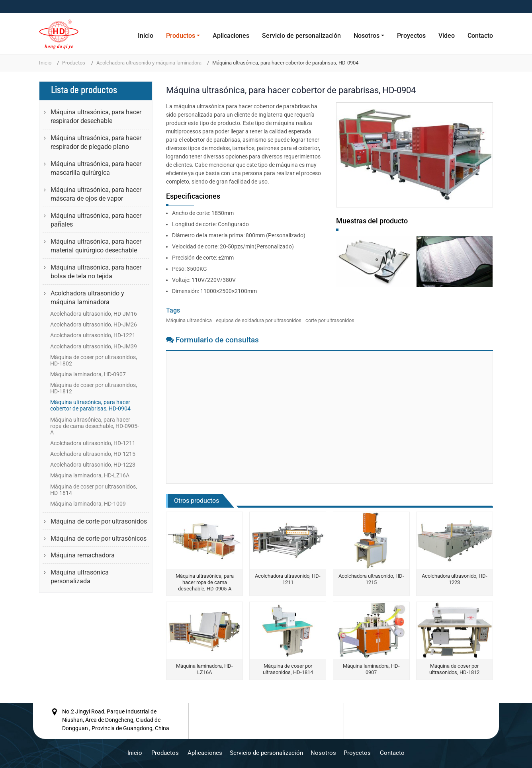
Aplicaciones (231, 36)
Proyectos (411, 36)
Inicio (146, 36)
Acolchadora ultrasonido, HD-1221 (93, 335)
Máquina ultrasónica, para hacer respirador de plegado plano (96, 142)
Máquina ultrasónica (189, 320)
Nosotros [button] (367, 36)
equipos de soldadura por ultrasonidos (259, 320)
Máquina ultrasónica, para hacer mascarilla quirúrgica (96, 168)
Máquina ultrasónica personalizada (80, 577)
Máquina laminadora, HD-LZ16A (204, 669)
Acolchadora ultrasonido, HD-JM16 (94, 314)
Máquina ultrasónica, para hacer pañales (96, 220)
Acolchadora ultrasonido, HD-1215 (371, 579)
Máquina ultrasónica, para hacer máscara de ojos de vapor (96, 194)
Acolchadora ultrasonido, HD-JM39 (94, 346)
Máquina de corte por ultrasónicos (99, 538)
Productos (74, 63)
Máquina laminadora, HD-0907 (371, 669)
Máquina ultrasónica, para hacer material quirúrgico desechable (96, 246)
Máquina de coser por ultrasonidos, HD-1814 (288, 669)
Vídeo (447, 36)
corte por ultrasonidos (330, 320)
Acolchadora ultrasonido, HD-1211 (288, 579)
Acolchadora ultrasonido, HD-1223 (455, 579)
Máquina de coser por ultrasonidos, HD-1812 (454, 669)
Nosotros (323, 753)
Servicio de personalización (301, 36)
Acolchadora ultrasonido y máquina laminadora (149, 63)
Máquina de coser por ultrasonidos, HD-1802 (94, 360)
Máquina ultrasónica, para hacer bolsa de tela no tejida (96, 272)
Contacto (480, 36)
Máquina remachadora (83, 555)
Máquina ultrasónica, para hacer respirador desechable (96, 116)
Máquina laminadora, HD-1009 (88, 504)
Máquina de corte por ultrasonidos (99, 521)
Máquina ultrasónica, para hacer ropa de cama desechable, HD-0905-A (205, 582)
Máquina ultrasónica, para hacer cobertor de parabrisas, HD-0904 (90, 405)
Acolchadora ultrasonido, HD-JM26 (94, 324)
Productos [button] (181, 36)
